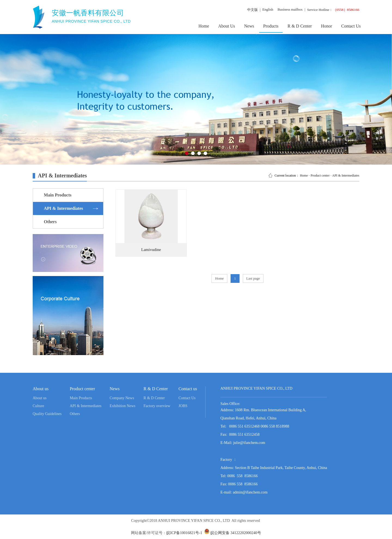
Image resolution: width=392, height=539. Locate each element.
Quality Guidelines (47, 414)
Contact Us (351, 26)
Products (271, 26)
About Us (227, 26)
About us (40, 398)
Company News (122, 398)
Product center (320, 175)
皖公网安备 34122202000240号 (235, 533)
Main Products (81, 398)
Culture (38, 406)
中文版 (252, 10)
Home (204, 26)
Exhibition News (123, 406)
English (268, 9)
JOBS (183, 406)
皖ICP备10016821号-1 (184, 533)
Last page (253, 278)
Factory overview (157, 406)
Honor (327, 26)
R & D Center (300, 26)
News (249, 26)
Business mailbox (290, 9)
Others (75, 414)
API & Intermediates (346, 175)
